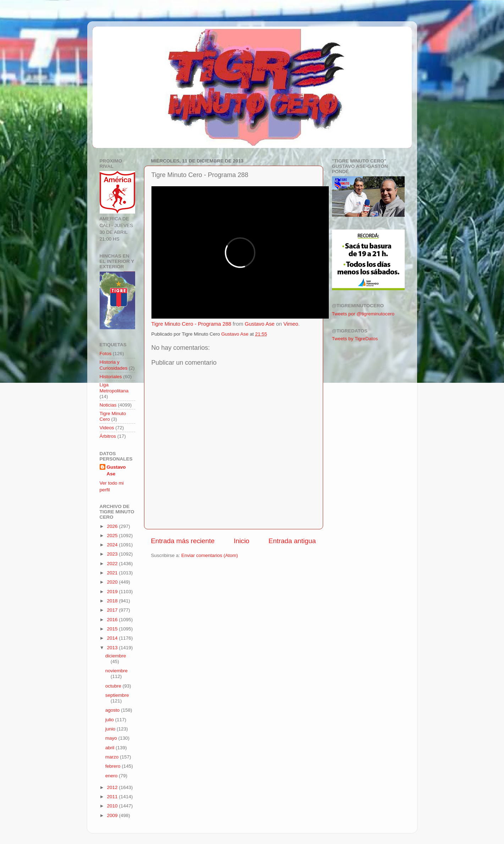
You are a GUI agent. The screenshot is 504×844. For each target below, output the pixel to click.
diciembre (116, 656)
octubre (114, 686)
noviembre (117, 671)
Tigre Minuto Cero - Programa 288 (192, 324)
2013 (113, 648)
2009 (113, 815)
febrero (114, 766)
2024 (113, 545)
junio (111, 729)
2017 (113, 610)
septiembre (117, 695)
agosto (113, 710)
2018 (113, 601)
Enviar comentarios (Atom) (210, 555)
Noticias (108, 405)
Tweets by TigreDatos (355, 339)
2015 (113, 629)
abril (110, 748)
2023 (113, 554)
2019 (113, 592)
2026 (113, 526)
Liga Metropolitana (114, 388)
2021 (113, 573)
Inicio (242, 541)
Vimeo (291, 324)
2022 (113, 564)
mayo (112, 738)
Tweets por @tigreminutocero (363, 314)
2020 (113, 582)
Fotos (106, 354)
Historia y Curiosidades (114, 365)
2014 (113, 638)
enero (112, 776)
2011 (113, 797)
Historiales (111, 377)
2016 (113, 620)
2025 (113, 536)
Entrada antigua (292, 541)
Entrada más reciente (183, 541)
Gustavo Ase (260, 324)
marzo (113, 757)
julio (110, 720)
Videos (107, 428)
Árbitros (108, 436)
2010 (113, 806)
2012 (113, 787)
